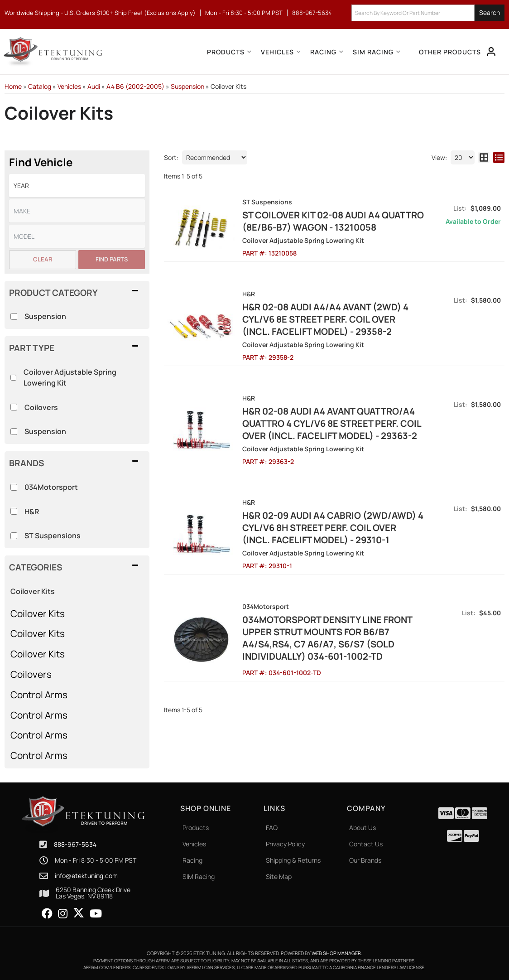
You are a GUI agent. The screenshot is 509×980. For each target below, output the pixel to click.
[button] (428, 13)
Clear (43, 259)
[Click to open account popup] (491, 52)
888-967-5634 (75, 844)
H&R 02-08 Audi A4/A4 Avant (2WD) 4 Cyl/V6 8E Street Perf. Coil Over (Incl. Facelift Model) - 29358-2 (325, 319)
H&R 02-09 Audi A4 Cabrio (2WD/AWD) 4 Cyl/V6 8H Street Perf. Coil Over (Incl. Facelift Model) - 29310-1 (333, 528)
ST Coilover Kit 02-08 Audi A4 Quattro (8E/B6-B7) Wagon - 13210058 (333, 221)
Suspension (45, 431)
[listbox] (77, 186)
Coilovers (31, 674)
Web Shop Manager (336, 953)
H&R (32, 512)
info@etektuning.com (86, 876)
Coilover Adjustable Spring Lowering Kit (70, 377)
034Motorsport (51, 487)
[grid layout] (484, 157)
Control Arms (39, 695)
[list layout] (499, 157)
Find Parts (112, 259)
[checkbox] (14, 487)
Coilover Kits (33, 591)
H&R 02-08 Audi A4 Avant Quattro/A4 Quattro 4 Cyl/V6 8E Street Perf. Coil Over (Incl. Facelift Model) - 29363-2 (332, 423)
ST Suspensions (53, 536)
